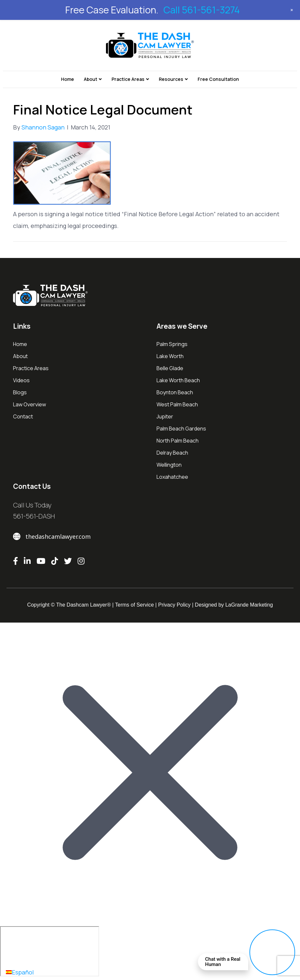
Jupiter (165, 416)
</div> (50, 951)
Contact (23, 416)
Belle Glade (170, 368)
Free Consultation (218, 79)
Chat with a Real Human (223, 962)
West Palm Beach (177, 404)
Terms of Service (135, 605)
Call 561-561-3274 (202, 10)
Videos (21, 380)
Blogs (20, 392)
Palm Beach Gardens (181, 429)
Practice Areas (128, 79)
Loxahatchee (172, 477)
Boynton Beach (175, 392)
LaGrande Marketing (249, 605)
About (90, 79)
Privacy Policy (174, 605)
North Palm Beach (178, 441)
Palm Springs (172, 344)
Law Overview (30, 404)
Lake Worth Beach (178, 380)
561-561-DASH (34, 516)
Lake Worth (170, 356)
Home (67, 79)
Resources (171, 79)
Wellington (169, 465)
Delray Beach (172, 453)
